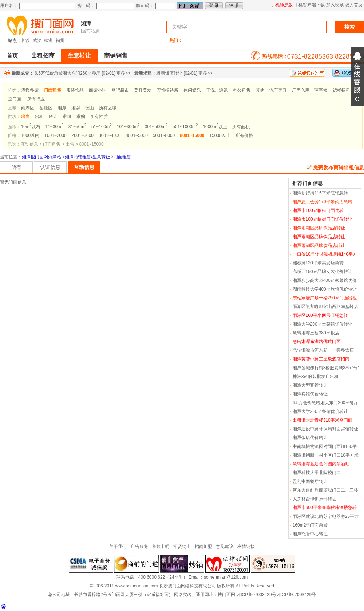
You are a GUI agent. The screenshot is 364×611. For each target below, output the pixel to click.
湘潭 (86, 24)
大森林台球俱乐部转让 (314, 499)
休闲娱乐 (192, 90)
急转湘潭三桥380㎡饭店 (316, 333)
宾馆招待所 (167, 90)
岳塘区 (46, 108)
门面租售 (122, 157)
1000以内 (30, 135)
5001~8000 (164, 135)
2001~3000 (83, 135)
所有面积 (241, 127)
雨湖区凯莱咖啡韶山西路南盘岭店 (325, 307)
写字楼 (321, 90)
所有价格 (244, 135)
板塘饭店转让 (169, 73)
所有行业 (36, 99)
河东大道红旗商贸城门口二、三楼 (325, 490)
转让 (53, 117)
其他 (260, 90)
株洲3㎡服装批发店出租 (316, 377)
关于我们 (118, 547)
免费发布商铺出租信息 (339, 167)
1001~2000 (55, 135)
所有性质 (99, 117)
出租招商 (43, 56)
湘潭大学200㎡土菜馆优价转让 (323, 324)
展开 (357, 77)
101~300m (128, 127)
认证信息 (50, 167)
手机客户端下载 (309, 5)
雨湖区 (28, 108)
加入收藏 (335, 5)
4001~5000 (136, 135)
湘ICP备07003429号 (256, 595)
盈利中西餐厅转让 (310, 481)
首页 (12, 56)
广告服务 (139, 547)
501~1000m (185, 127)
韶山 (90, 108)
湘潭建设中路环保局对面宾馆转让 (325, 429)
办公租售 (242, 90)
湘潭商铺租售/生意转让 (87, 157)
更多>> (123, 73)
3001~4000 (110, 135)
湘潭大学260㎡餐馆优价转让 (320, 411)
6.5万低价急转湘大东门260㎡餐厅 (68, 73)
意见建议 (225, 547)
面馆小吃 (98, 90)
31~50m (77, 127)
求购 (81, 117)
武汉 (37, 40)
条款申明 (161, 547)
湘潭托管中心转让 (310, 534)
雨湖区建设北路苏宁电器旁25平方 (326, 516)
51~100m (102, 127)
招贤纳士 (182, 547)
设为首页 (354, 5)
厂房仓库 (301, 90)
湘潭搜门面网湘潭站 (41, 157)
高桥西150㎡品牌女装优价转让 (323, 272)
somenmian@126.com (226, 577)
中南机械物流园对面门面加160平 (325, 446)
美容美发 (143, 90)
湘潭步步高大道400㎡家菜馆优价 (325, 280)
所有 (16, 167)
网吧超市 (120, 90)
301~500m (156, 127)
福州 (60, 40)
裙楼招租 (341, 90)
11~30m (54, 127)
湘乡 (76, 108)
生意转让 (79, 56)
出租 (39, 117)
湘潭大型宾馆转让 (310, 385)
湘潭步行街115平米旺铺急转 (320, 193)
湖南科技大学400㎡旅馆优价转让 (325, 289)
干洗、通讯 (217, 90)
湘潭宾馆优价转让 (310, 394)
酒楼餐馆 (30, 90)
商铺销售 (116, 56)
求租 (67, 117)
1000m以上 (215, 127)
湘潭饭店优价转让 (310, 438)
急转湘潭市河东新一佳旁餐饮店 (323, 350)
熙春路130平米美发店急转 (318, 263)
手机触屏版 (282, 5)
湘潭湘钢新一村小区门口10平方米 (326, 455)
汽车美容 (278, 90)
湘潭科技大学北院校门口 (317, 473)
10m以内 (31, 127)
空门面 (15, 99)
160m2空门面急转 (310, 525)
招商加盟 (203, 547)
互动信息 (84, 167)
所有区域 (108, 108)
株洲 (48, 40)
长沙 (25, 40)
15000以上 (220, 135)
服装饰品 (75, 90)
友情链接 (246, 547)
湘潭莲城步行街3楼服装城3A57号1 (326, 368)
